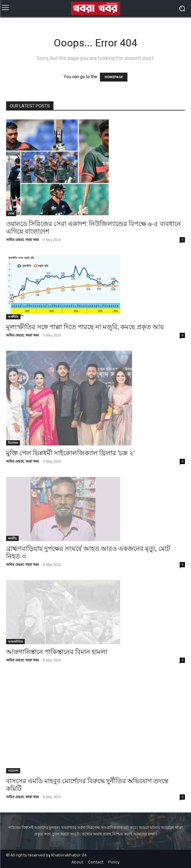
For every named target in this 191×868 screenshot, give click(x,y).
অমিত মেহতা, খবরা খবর (22, 240)
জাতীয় (12, 538)
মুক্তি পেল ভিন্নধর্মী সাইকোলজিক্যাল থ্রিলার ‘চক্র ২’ (70, 453)
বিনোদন (13, 443)
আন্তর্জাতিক (15, 641)
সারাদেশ (13, 771)
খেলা (11, 213)
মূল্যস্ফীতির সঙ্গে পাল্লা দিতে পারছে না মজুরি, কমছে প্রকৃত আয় (85, 327)
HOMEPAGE (114, 77)
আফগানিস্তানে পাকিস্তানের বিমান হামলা (57, 652)
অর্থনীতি (13, 317)
